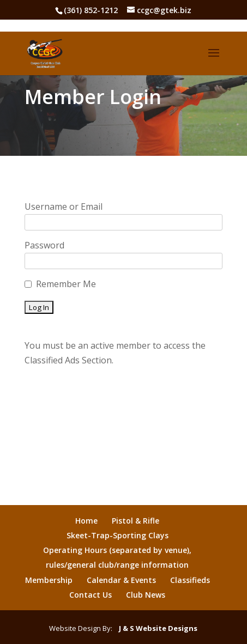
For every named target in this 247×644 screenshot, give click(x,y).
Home (86, 521)
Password (44, 245)
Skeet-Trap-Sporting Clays (118, 535)
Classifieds (190, 580)
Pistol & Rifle (135, 521)
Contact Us (91, 595)
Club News (146, 595)
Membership (49, 580)
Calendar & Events (121, 580)
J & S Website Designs (156, 628)
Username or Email (64, 206)
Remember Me (66, 284)
